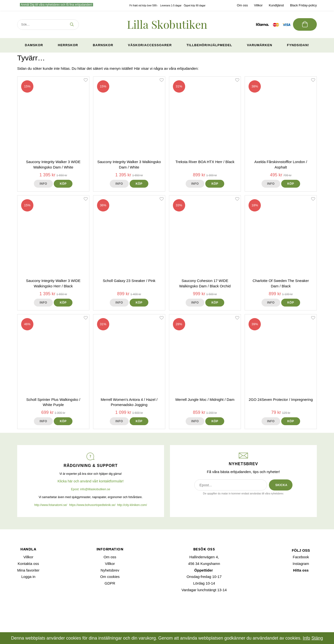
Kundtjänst (276, 5)
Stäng (317, 638)
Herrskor (68, 45)
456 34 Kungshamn (204, 564)
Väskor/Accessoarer (150, 45)
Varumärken (260, 45)
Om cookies (110, 577)
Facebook (301, 557)
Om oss (242, 5)
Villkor (258, 5)
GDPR (110, 583)
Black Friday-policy (303, 5)
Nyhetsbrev (110, 570)
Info (43, 184)
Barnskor (103, 45)
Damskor (34, 45)
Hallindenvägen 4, (204, 557)
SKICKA (281, 485)
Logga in (28, 577)
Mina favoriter (28, 570)
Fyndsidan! (298, 45)
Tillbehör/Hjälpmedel (209, 45)
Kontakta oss (28, 564)
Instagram (301, 564)
